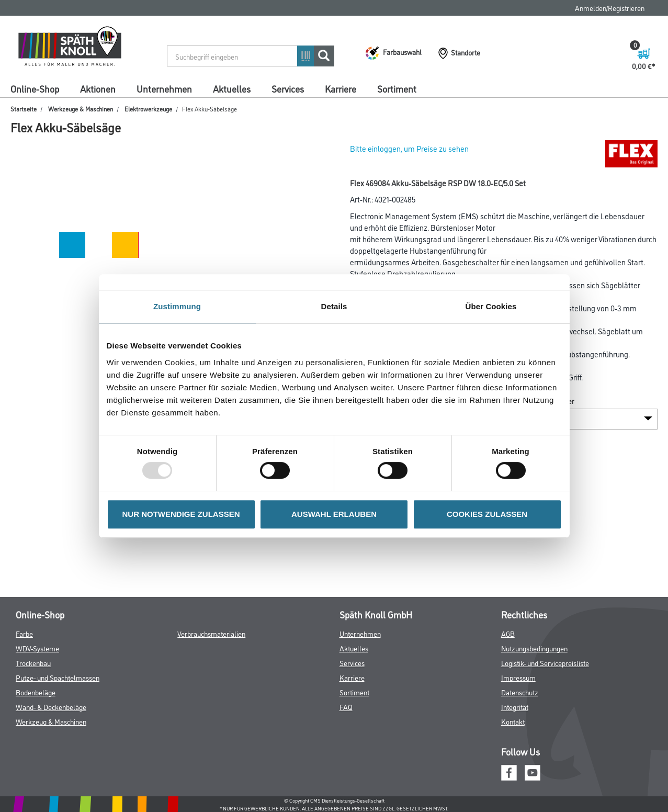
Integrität (515, 707)
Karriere (341, 88)
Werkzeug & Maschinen (51, 721)
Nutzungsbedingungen (534, 648)
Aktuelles (232, 88)
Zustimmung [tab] (177, 306)
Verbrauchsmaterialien (211, 633)
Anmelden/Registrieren (610, 8)
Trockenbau (33, 663)
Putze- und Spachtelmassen (58, 677)
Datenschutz (520, 692)
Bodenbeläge (36, 692)
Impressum (518, 677)
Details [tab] (334, 306)
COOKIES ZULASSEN (487, 514)
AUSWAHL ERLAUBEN (334, 514)
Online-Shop (35, 88)
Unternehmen (164, 88)
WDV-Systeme (37, 648)
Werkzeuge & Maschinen (81, 109)
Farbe (24, 633)
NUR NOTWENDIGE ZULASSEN (181, 514)
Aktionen (98, 88)
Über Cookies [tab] (491, 306)
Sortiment (397, 88)
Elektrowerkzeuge (148, 109)
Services (288, 88)
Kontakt (513, 721)
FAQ (346, 707)
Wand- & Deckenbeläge (51, 707)
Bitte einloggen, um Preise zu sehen (409, 148)
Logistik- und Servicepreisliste (545, 663)
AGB (508, 633)
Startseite (24, 109)
